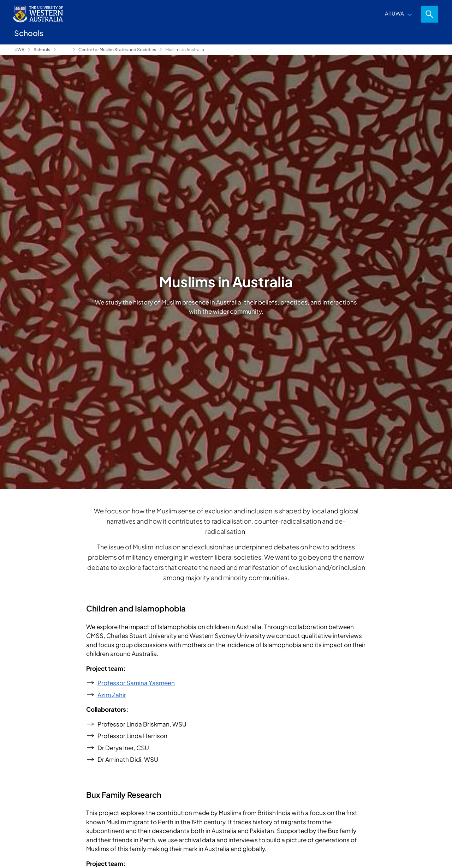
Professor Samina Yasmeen (136, 683)
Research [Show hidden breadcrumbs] (64, 50)
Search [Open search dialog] (429, 14)
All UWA (394, 13)
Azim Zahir (112, 695)
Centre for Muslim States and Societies (117, 50)
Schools (42, 50)
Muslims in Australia (185, 50)
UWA (19, 50)
